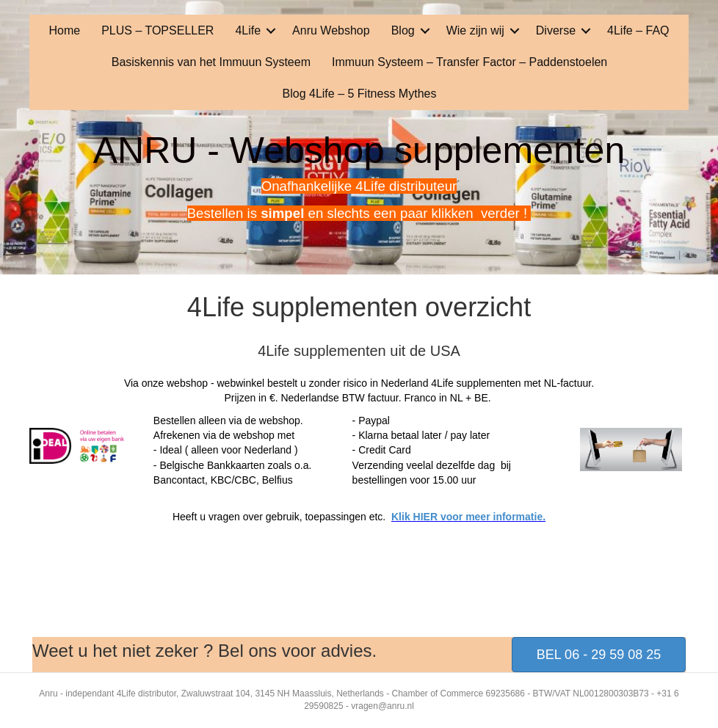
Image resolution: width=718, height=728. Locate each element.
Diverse (556, 30)
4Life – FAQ (638, 30)
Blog (403, 30)
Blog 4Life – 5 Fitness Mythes (360, 94)
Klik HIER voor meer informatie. (468, 517)
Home (64, 30)
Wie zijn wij (475, 30)
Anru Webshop (331, 30)
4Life (248, 30)
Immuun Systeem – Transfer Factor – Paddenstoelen (469, 62)
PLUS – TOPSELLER (157, 30)
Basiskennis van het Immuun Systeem (211, 62)
